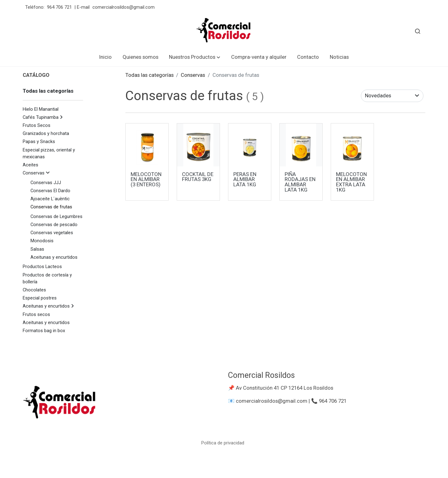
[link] (224, 31)
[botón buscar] (418, 31)
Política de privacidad (223, 443)
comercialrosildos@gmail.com (124, 7)
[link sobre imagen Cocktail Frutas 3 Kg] (198, 145)
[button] (195, 57)
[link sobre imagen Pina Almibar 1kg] (301, 145)
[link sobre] (121, 405)
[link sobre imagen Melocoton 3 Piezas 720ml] (147, 145)
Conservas (193, 75)
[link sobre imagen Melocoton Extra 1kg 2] (352, 145)
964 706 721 (59, 7)
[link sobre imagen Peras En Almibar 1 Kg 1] (250, 145)
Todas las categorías (149, 75)
